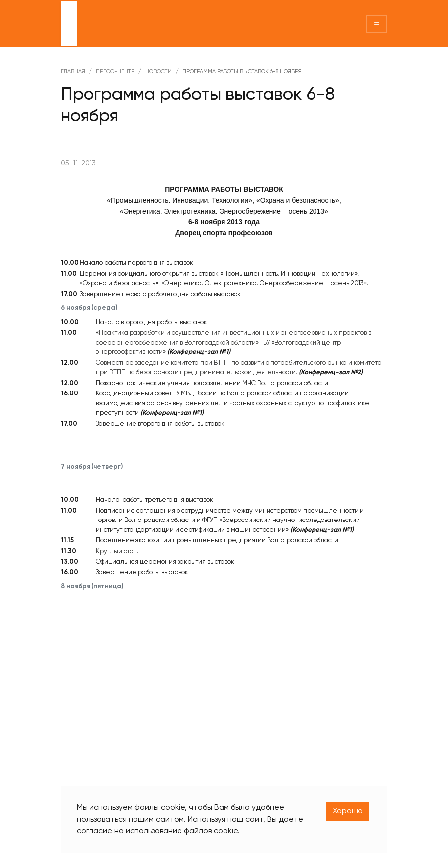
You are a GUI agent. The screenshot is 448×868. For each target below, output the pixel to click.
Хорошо (348, 811)
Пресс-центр (115, 72)
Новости (158, 72)
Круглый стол (116, 551)
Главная (73, 72)
